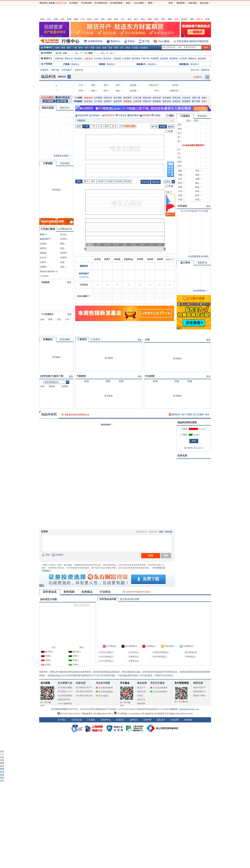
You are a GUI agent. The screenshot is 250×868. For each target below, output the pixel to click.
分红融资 (167, 98)
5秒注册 (168, 532)
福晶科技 (84, 266)
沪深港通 (46, 64)
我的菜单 (181, 3)
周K (86, 181)
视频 (170, 19)
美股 (103, 19)
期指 (69, 19)
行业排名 (105, 592)
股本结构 (147, 98)
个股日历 (81, 121)
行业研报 (126, 59)
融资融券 (202, 59)
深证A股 (55, 70)
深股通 (102, 64)
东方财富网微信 (104, 692)
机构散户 (108, 101)
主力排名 (98, 59)
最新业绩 (167, 101)
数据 (89, 19)
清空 (166, 555)
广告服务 (91, 720)
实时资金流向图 (108, 599)
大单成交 (122, 115)
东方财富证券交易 (84, 696)
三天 (100, 126)
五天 (114, 126)
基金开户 (141, 688)
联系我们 (120, 720)
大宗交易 (183, 59)
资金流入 (75, 64)
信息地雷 (65, 163)
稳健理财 (141, 704)
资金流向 (78, 59)
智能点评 (147, 101)
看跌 (184, 435)
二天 (93, 126)
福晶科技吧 (83, 115)
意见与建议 (102, 696)
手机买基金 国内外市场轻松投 (193, 41)
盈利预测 (136, 59)
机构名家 (182, 456)
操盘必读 (88, 98)
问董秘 (157, 115)
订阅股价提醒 (128, 126)
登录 (161, 532)
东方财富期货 (182, 683)
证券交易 (192, 3)
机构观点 (87, 592)
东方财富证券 (101, 3)
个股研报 (117, 59)
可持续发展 (76, 720)
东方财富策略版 (65, 696)
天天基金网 (86, 3)
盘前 (79, 126)
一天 (86, 126)
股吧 (176, 19)
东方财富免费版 (65, 688)
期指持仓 (192, 59)
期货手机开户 (199, 688)
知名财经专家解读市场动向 (138, 592)
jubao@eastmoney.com (189, 709)
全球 (96, 19)
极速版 (171, 127)
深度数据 (127, 101)
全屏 (170, 131)
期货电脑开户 (199, 691)
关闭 (36, 9)
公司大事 (137, 98)
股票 (56, 19)
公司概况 (98, 98)
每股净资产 (45, 239)
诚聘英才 (134, 720)
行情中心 (47, 48)
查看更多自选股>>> (63, 156)
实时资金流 (50, 592)
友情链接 (188, 720)
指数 (57, 48)
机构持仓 (176, 101)
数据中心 (115, 41)
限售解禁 (174, 59)
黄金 (130, 19)
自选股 (135, 48)
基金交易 (141, 691)
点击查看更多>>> (201, 291)
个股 (75, 48)
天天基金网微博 (159, 688)
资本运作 (176, 98)
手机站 (131, 41)
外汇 (123, 19)
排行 (87, 48)
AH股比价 (88, 59)
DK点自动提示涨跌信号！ (194, 145)
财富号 (200, 19)
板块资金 (107, 59)
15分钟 (109, 181)
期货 (116, 19)
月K (93, 181)
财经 (42, 19)
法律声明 (147, 720)
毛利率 (43, 253)
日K (79, 181)
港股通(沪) (141, 64)
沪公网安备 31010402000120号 (129, 714)
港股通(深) (184, 64)
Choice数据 (164, 41)
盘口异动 (185, 263)
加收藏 (52, 3)
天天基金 (125, 683)
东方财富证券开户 (84, 688)
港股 (109, 19)
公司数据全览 (65, 229)
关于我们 (62, 720)
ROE (43, 258)
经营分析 (108, 98)
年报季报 (155, 59)
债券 (163, 19)
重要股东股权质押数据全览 (77, 415)
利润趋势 (46, 282)
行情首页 (44, 70)
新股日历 (69, 59)
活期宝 (140, 696)
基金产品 (141, 700)
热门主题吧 (198, 415)
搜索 (207, 19)
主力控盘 (98, 101)
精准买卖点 (109, 115)
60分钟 (127, 181)
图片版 (155, 127)
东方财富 (45, 683)
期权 (76, 19)
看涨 (184, 429)
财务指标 (69, 592)
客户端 (146, 41)
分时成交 (182, 206)
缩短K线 (156, 182)
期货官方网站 (199, 696)
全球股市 (46, 53)
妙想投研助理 (64, 700)
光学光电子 (67, 70)
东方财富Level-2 (65, 691)
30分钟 (118, 181)
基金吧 (184, 19)
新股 (63, 19)
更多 (204, 98)
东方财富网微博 (104, 688)
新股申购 (59, 59)
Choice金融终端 (65, 704)
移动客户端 (61, 3)
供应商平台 (106, 720)
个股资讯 (82, 339)
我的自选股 (48, 108)
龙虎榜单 (164, 59)
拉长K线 (145, 182)
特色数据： (79, 101)
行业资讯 (95, 339)
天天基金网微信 (159, 692)
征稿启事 (175, 720)
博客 (192, 19)
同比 (62, 244)
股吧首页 (174, 415)
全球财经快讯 (95, 41)
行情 (83, 19)
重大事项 (196, 101)
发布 (151, 555)
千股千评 (145, 59)
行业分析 (186, 98)
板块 (81, 48)
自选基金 (144, 48)
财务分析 (157, 98)
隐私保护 (161, 720)
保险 (156, 19)
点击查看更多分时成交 (198, 256)
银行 (136, 19)
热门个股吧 (187, 415)
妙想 (128, 3)
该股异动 (202, 263)
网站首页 (44, 3)
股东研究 (127, 98)
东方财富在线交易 (84, 691)
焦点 (49, 19)
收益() (43, 234)
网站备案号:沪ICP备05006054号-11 (98, 714)
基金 (143, 19)
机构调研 (146, 115)
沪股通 (66, 64)
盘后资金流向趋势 (130, 599)
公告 (147, 340)
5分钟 (100, 181)
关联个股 (196, 98)
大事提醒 (48, 163)
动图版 (163, 127)
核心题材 (118, 98)
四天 (107, 126)
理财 (150, 19)
